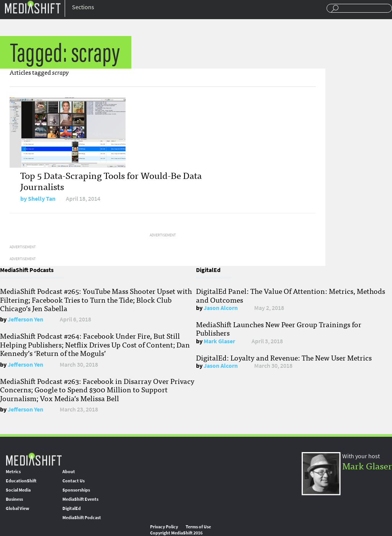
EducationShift (21, 481)
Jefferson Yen (25, 319)
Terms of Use (198, 527)
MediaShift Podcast (82, 518)
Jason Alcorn (221, 308)
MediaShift (34, 459)
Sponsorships (76, 490)
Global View (17, 508)
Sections (83, 7)
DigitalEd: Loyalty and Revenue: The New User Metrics (284, 357)
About (69, 472)
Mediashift (33, 7)
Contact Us (73, 481)
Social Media (18, 490)
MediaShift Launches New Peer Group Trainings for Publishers (279, 328)
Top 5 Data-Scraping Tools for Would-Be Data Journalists (111, 180)
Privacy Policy (164, 527)
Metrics (13, 472)
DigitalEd (72, 508)
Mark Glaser (219, 341)
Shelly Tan (42, 199)
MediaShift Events (80, 499)
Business (14, 499)
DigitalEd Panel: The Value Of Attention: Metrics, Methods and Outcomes (291, 295)
